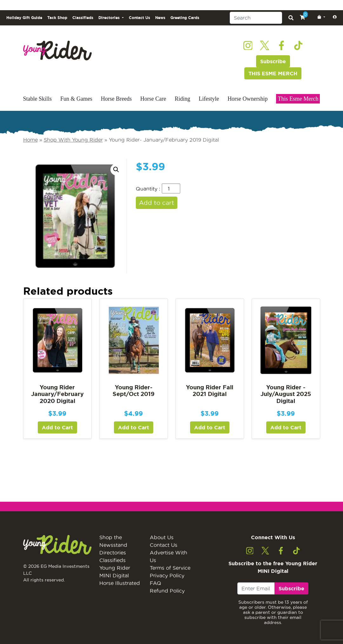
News (160, 18)
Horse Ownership (247, 99)
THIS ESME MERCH (273, 73)
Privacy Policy (167, 575)
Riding (182, 99)
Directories (113, 553)
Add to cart (157, 203)
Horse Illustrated (120, 583)
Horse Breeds (116, 99)
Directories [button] (110, 18)
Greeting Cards (185, 18)
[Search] (256, 18)
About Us (162, 537)
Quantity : (148, 189)
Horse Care (153, 99)
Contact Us (139, 18)
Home (30, 140)
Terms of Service (170, 568)
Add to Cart (57, 427)
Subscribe (273, 61)
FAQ (155, 583)
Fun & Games (76, 99)
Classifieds (83, 18)
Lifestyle (209, 99)
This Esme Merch (298, 99)
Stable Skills (38, 99)
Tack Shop (57, 18)
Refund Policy (167, 591)
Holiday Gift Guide (24, 18)
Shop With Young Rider (73, 140)
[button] (320, 17)
